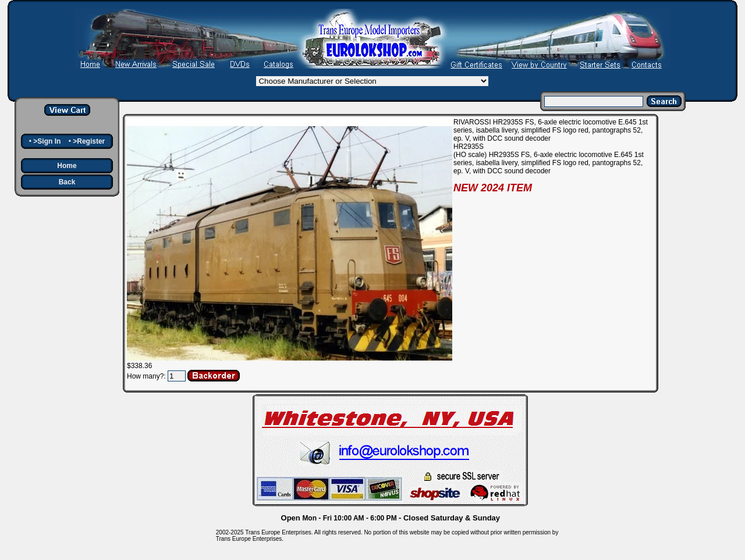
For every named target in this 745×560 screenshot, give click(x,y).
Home (67, 166)
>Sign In (47, 141)
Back (67, 182)
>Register (89, 141)
